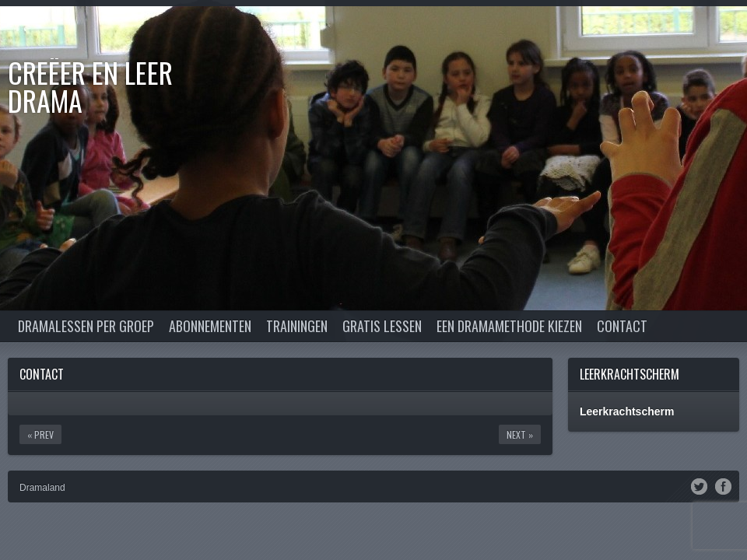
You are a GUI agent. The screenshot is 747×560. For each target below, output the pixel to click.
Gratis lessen (382, 326)
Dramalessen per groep (86, 326)
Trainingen (297, 326)
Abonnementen (210, 326)
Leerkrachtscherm (630, 374)
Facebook (723, 485)
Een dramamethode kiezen (509, 326)
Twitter (699, 485)
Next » (520, 434)
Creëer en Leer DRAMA (90, 86)
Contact (622, 326)
